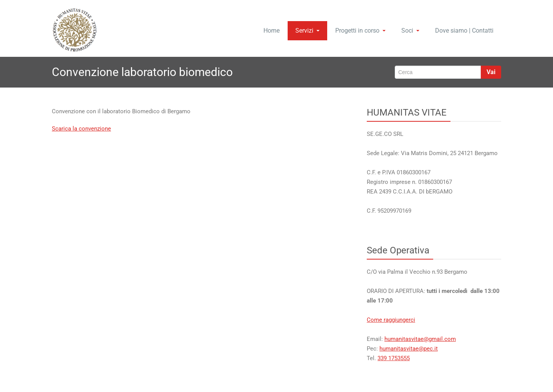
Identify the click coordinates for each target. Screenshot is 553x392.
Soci (410, 31)
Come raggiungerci (391, 320)
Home (272, 31)
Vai (491, 72)
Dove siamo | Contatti (464, 31)
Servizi (307, 31)
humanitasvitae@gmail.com (420, 339)
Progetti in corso (360, 31)
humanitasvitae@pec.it (409, 349)
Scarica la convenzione (81, 129)
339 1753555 (394, 358)
